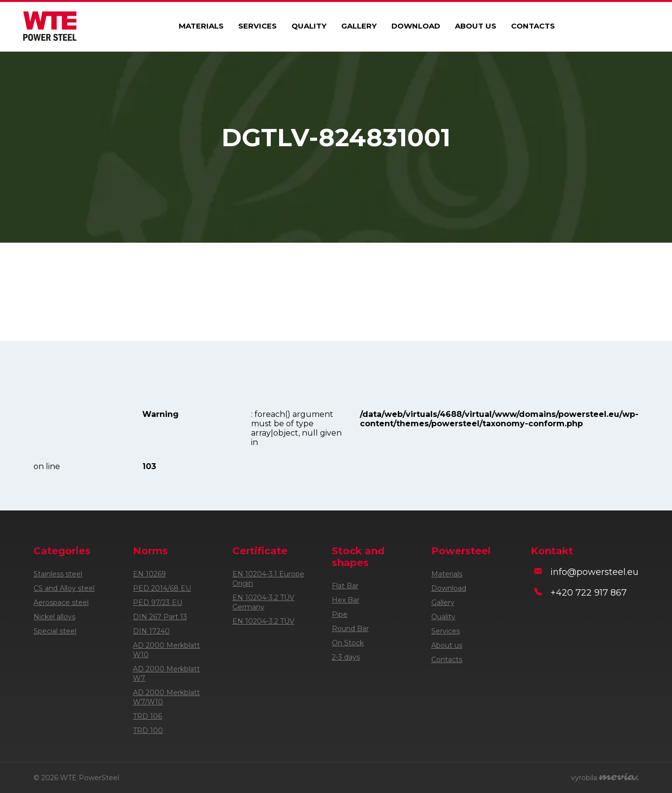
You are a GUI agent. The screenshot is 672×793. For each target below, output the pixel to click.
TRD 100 (148, 730)
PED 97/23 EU (158, 603)
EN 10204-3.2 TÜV (263, 621)
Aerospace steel (61, 603)
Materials (201, 26)
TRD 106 (147, 716)
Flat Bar (345, 586)
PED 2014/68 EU (162, 588)
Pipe (340, 614)
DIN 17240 (151, 631)
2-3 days (346, 657)
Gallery (359, 26)
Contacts (533, 26)
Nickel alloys (54, 617)
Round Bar (350, 629)
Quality (309, 26)
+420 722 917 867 (589, 593)
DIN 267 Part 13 (160, 617)
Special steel (55, 631)
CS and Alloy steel (64, 588)
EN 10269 (149, 574)
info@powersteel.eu (594, 572)
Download (416, 26)
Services (257, 26)
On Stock (348, 643)
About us (476, 26)
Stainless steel (58, 574)
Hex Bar (346, 600)
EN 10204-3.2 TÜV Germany (263, 602)
